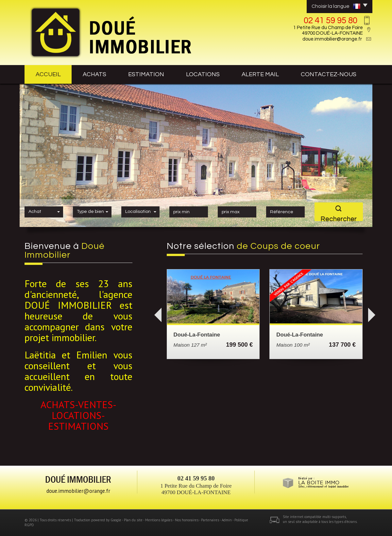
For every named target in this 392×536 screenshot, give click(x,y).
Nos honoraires (187, 520)
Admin (227, 520)
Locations (203, 74)
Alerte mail (260, 74)
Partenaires (210, 520)
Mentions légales (159, 520)
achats (94, 74)
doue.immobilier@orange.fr (332, 39)
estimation (146, 74)
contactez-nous (329, 74)
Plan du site (133, 520)
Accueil (48, 74)
